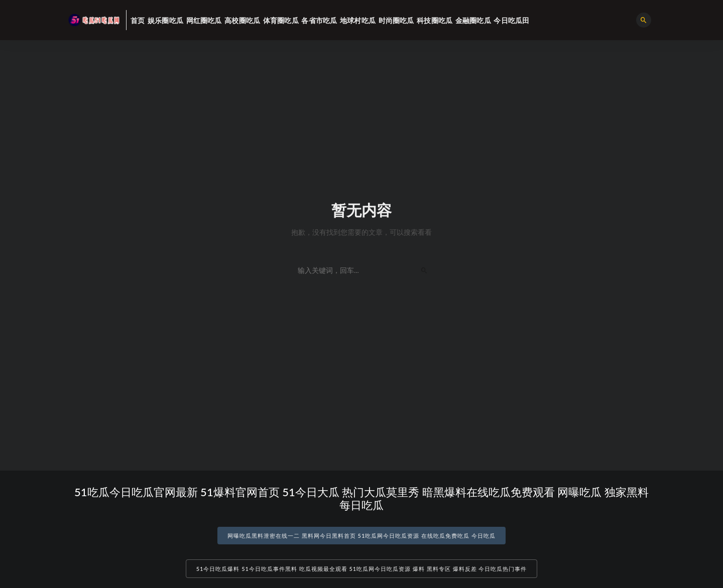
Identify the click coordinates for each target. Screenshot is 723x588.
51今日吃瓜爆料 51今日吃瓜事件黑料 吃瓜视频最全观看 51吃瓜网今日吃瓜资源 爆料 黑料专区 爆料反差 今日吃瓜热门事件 (362, 569)
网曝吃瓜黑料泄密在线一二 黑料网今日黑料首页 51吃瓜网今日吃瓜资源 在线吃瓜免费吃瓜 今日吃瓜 (361, 536)
